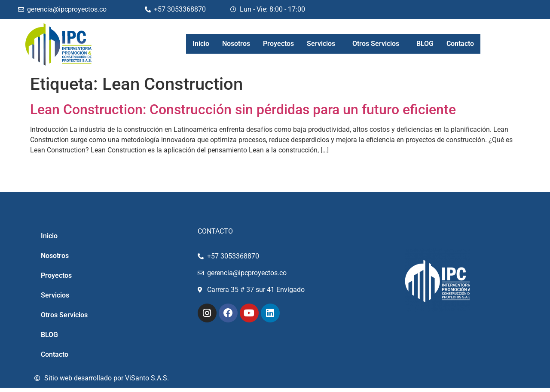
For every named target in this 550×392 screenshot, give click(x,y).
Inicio (201, 44)
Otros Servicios (376, 44)
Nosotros (236, 44)
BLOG (425, 44)
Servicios (321, 44)
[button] (323, 44)
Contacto (460, 44)
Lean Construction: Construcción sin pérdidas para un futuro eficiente (243, 109)
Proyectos (278, 44)
